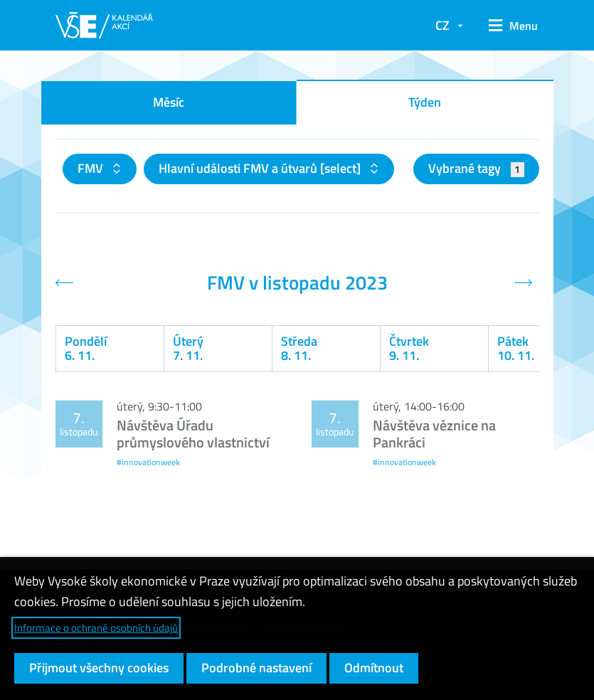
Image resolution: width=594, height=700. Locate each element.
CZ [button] (442, 25)
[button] (508, 26)
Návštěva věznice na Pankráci (434, 434)
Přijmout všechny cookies (99, 668)
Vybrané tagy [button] (476, 168)
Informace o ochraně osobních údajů (96, 628)
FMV (92, 168)
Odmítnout (374, 668)
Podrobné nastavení (256, 668)
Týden (425, 102)
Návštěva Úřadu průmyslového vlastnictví (193, 434)
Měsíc (169, 102)
